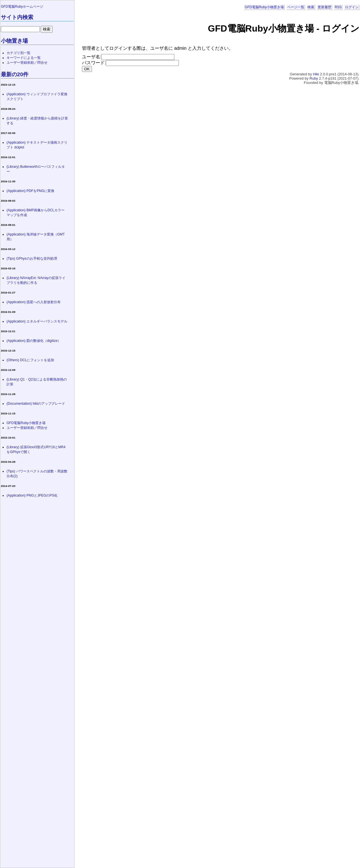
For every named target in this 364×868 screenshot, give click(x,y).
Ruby (314, 78)
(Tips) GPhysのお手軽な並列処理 (32, 259)
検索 (311, 7)
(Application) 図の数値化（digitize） (34, 341)
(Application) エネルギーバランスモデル (37, 321)
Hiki (316, 74)
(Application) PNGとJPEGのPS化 (32, 495)
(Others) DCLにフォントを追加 (30, 360)
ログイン (352, 7)
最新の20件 (15, 74)
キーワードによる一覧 (24, 58)
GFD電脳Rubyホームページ (22, 7)
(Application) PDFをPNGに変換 (30, 191)
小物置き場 (14, 41)
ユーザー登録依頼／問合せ (27, 63)
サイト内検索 (17, 17)
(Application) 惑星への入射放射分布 (34, 302)
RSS (338, 7)
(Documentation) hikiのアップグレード (36, 404)
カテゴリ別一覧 (18, 53)
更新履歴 (324, 7)
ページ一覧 (296, 7)
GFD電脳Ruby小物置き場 (264, 7)
